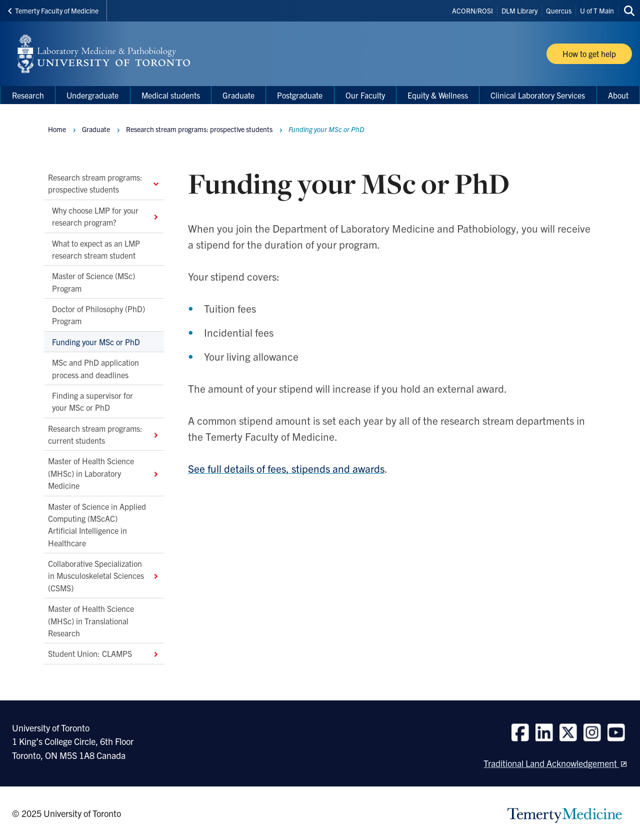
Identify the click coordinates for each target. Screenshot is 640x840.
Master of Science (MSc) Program (93, 282)
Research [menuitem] (28, 95)
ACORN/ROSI (472, 11)
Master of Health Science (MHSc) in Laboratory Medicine (104, 473)
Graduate (96, 129)
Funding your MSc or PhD (97, 341)
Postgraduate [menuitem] (300, 95)
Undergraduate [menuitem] (92, 95)
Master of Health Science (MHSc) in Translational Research (91, 621)
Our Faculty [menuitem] (365, 95)
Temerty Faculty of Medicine (53, 11)
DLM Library (519, 11)
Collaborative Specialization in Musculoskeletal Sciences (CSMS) (104, 576)
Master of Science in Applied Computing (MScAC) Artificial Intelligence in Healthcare (97, 524)
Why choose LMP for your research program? (106, 216)
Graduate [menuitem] (238, 95)
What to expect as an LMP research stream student (96, 249)
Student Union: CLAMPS (104, 653)
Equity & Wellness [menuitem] (438, 95)
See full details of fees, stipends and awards (286, 468)
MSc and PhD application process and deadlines (95, 368)
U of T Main (597, 11)
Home (57, 129)
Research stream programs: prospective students (104, 183)
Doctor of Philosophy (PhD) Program (98, 315)
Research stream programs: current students (104, 434)
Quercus (559, 11)
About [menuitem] (618, 95)
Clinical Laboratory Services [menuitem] (538, 95)
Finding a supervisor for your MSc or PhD (92, 401)
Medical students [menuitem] (171, 95)
